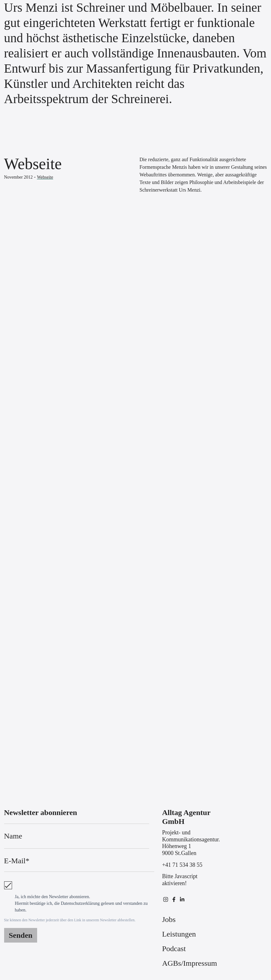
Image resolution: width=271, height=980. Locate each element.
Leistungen (179, 934)
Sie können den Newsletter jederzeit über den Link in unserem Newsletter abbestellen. (70, 920)
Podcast (174, 949)
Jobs (169, 919)
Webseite (45, 177)
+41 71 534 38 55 (182, 865)
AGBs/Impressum (190, 963)
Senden (21, 935)
